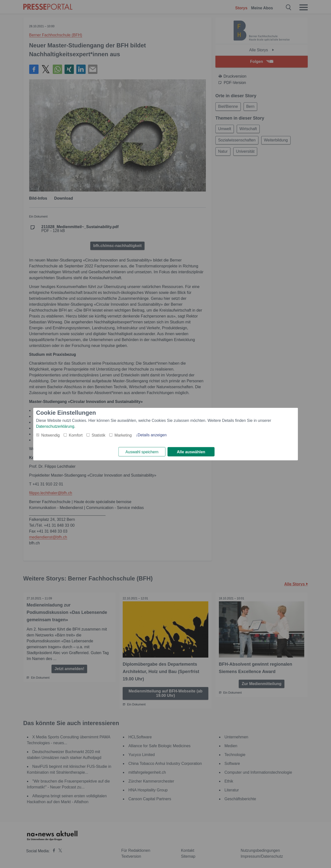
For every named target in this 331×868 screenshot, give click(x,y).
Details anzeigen (152, 435)
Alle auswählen (191, 452)
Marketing (123, 435)
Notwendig (51, 435)
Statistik (99, 435)
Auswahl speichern (142, 452)
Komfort (76, 435)
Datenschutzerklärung (55, 426)
